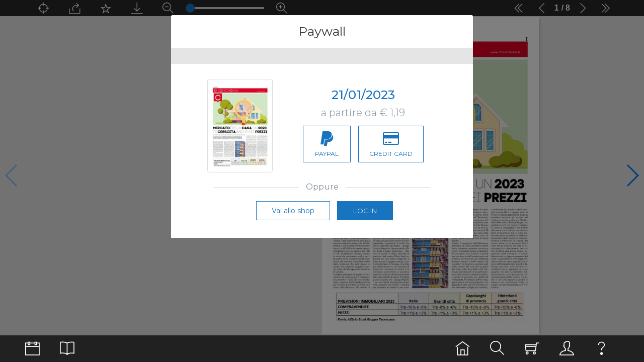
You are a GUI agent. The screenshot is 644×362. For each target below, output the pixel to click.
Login (365, 211)
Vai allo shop (293, 211)
